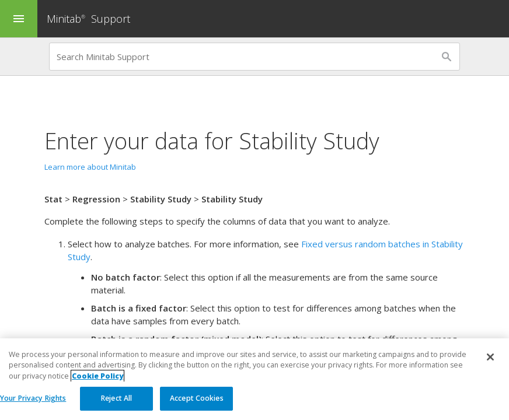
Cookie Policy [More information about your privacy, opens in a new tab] (97, 376)
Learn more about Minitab (90, 167)
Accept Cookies (197, 399)
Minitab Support (88, 19)
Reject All (116, 399)
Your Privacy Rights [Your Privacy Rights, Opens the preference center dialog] (33, 399)
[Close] (490, 358)
